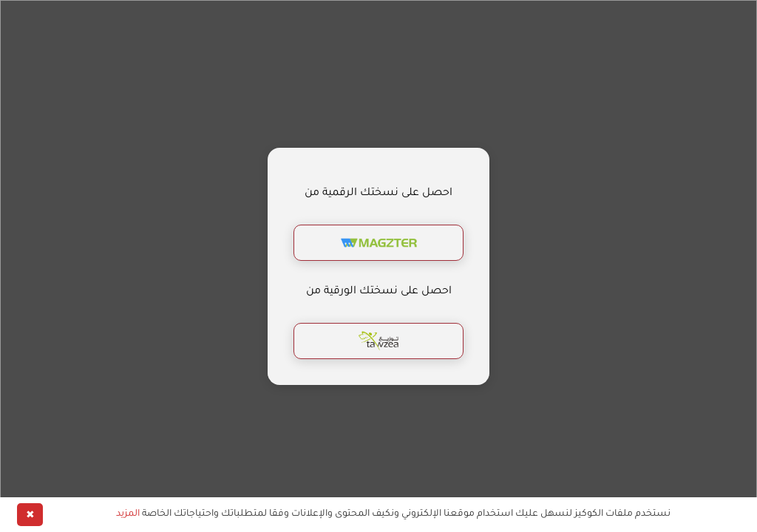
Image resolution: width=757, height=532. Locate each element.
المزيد (128, 514)
